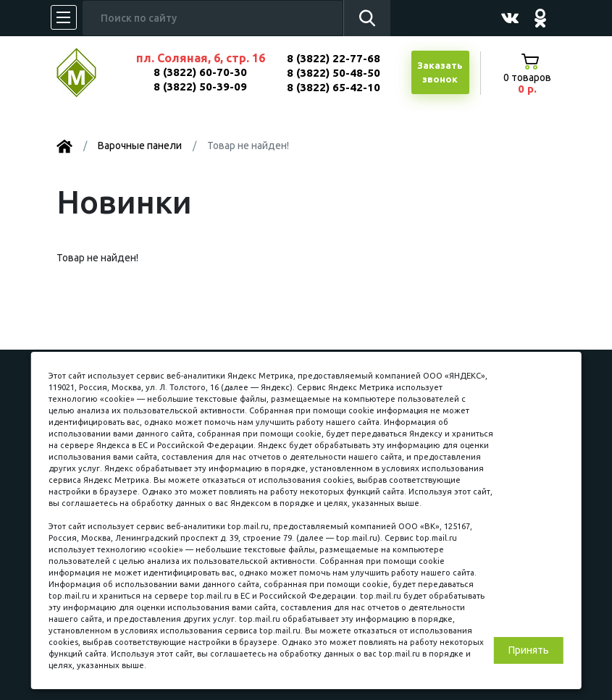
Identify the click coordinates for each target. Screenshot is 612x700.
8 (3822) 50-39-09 (200, 87)
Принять (529, 650)
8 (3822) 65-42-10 (334, 87)
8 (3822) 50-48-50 (334, 73)
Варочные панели (140, 146)
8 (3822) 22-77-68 (334, 58)
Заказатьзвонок (440, 72)
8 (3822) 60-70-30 (200, 72)
